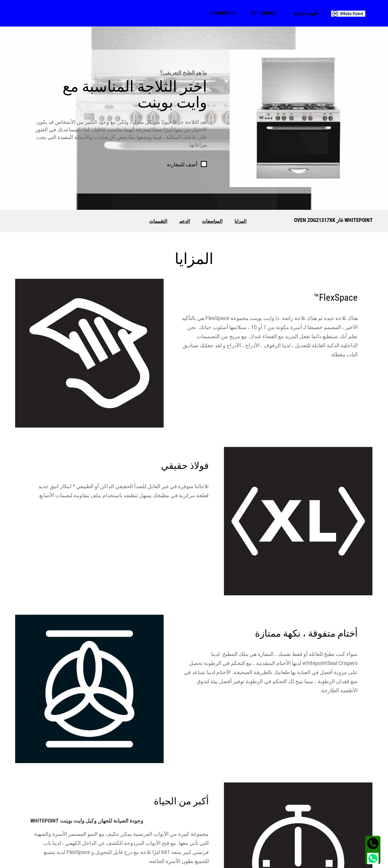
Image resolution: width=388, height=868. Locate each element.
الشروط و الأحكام (356, 860)
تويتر (278, 840)
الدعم (185, 221)
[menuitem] (352, 13)
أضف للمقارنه (182, 164)
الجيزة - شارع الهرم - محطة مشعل (67, 829)
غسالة (366, 829)
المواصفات (212, 221)
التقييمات (158, 221)
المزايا (240, 221)
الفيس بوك (271, 829)
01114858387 (177, 829)
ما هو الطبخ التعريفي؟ (183, 73)
